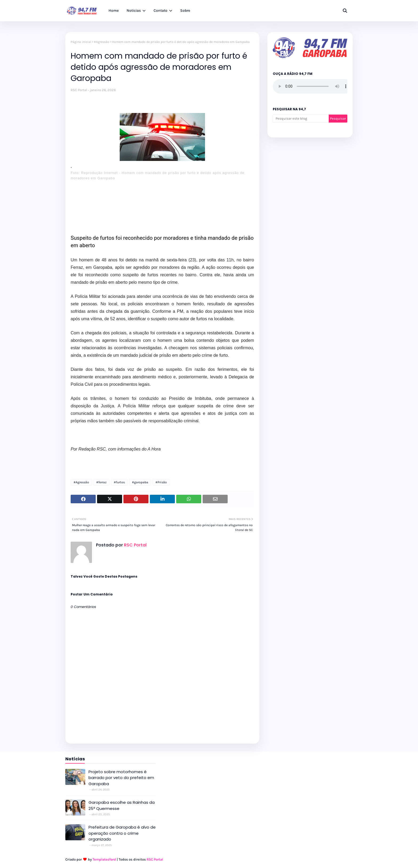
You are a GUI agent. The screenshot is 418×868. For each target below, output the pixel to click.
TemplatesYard (104, 859)
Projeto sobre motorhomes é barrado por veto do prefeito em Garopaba (121, 778)
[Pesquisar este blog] (301, 119)
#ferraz (101, 482)
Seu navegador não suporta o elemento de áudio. (313, 86)
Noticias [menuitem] (134, 11)
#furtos (119, 482)
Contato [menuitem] (160, 11)
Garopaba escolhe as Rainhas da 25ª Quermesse (122, 805)
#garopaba (140, 482)
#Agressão (102, 42)
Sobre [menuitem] (185, 11)
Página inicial (81, 42)
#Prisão (161, 482)
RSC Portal (79, 90)
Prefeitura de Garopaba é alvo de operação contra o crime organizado (122, 833)
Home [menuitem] (114, 11)
